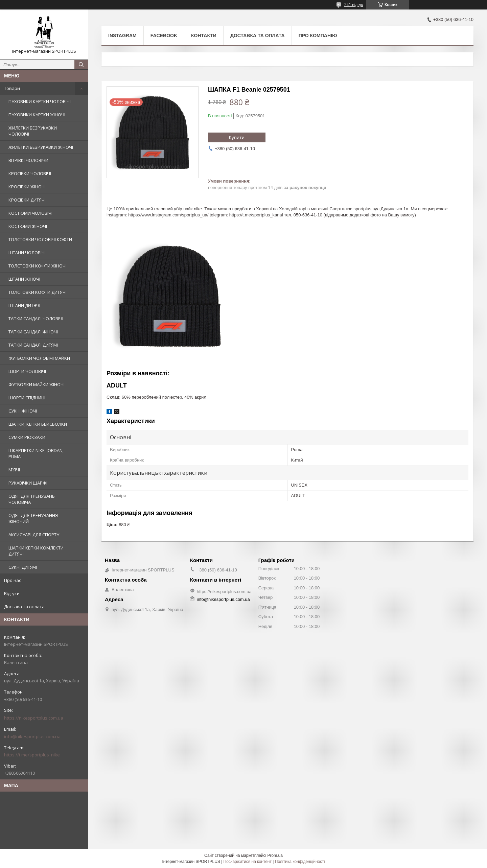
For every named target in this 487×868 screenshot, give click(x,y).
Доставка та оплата (258, 36)
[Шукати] (81, 65)
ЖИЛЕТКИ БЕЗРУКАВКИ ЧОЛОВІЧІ (33, 131)
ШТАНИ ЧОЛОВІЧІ (27, 253)
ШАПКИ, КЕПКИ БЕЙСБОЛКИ (38, 424)
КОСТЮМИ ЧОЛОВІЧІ (30, 213)
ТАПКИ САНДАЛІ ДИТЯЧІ (33, 345)
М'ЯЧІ (14, 470)
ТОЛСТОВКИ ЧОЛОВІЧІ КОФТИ (40, 239)
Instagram (122, 36)
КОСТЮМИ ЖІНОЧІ (28, 226)
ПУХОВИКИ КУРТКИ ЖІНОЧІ (37, 115)
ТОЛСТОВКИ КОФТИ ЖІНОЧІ (38, 266)
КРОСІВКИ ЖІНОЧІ (27, 187)
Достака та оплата (24, 607)
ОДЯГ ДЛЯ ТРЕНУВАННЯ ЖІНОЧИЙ (33, 518)
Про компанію (318, 36)
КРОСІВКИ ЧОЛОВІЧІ (30, 173)
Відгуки (12, 593)
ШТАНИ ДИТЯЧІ (24, 305)
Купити (237, 137)
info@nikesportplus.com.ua (32, 736)
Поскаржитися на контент (248, 862)
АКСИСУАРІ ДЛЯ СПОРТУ (34, 535)
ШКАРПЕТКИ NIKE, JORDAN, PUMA (36, 453)
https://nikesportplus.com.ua (34, 718)
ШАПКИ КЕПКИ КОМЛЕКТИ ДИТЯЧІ (36, 551)
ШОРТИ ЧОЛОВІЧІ (27, 371)
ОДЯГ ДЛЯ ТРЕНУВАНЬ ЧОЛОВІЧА (32, 499)
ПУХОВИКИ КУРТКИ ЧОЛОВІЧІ (40, 101)
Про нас (13, 580)
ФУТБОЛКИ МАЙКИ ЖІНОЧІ (37, 384)
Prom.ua (275, 855)
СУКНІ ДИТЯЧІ (23, 567)
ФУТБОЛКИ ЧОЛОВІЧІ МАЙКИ (39, 358)
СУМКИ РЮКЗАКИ (27, 437)
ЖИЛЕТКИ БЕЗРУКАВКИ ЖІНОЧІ (41, 147)
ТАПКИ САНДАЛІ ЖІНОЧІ (33, 332)
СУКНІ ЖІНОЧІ (23, 411)
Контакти (204, 36)
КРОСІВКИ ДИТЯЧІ (27, 200)
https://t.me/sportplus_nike (32, 755)
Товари (12, 88)
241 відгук (354, 5)
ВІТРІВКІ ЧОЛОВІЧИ (28, 160)
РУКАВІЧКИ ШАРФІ (28, 483)
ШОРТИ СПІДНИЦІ (27, 398)
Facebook (164, 36)
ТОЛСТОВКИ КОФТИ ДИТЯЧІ (38, 292)
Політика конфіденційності (300, 862)
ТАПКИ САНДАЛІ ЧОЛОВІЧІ (36, 319)
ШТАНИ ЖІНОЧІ (24, 279)
